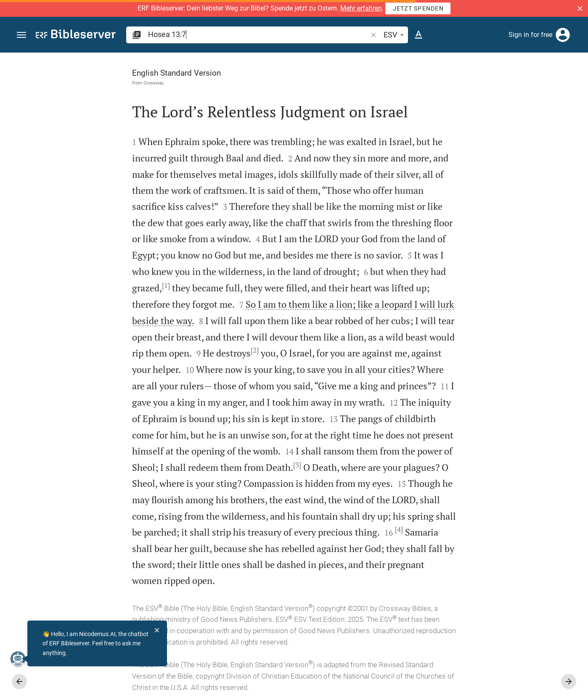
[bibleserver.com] (76, 36)
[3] (203, 465)
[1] (71, 285)
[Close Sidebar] (404, 384)
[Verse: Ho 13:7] (471, 68)
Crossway (59, 83)
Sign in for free (530, 35)
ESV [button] (395, 35)
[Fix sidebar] (404, 60)
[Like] (422, 86)
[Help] (575, 86)
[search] (258, 34)
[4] (304, 529)
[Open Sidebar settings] (561, 86)
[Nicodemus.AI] (19, 659)
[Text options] (418, 35)
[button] (580, 8)
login (456, 165)
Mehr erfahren (361, 8)
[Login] (563, 35)
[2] (160, 350)
